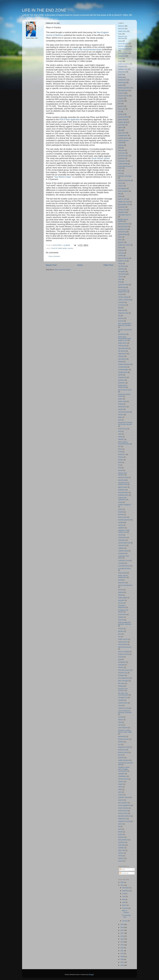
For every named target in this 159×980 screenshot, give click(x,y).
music (120, 705)
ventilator (121, 848)
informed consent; (124, 670)
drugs (120, 61)
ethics (120, 237)
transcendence (123, 840)
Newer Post (51, 265)
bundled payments (124, 520)
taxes (120, 829)
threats (120, 834)
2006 (122, 965)
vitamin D (121, 858)
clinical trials (122, 545)
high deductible (123, 348)
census (121, 535)
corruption (121, 563)
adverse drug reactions (123, 474)
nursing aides (123, 367)
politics (120, 399)
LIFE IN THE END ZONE (44, 10)
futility (120, 196)
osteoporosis (122, 377)
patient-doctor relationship (123, 386)
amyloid (121, 294)
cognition (121, 548)
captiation (121, 528)
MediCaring (122, 287)
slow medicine (123, 803)
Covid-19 (54, 248)
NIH (119, 446)
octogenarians (123, 372)
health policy (122, 31)
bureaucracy (122, 232)
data (120, 308)
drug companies (123, 191)
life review (121, 683)
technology (122, 82)
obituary (121, 720)
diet (119, 316)
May (124, 899)
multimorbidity (123, 164)
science (121, 795)
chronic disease (123, 96)
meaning (121, 253)
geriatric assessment (125, 330)
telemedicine (122, 407)
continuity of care (124, 560)
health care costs (124, 202)
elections (121, 318)
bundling (121, 522)
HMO (120, 434)
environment (122, 614)
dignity (120, 595)
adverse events (123, 477)
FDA (120, 104)
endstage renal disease (123, 611)
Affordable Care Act (125, 215)
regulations (122, 212)
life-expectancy (123, 90)
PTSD (120, 452)
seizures (121, 800)
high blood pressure (125, 647)
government (122, 133)
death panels (122, 573)
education (121, 600)
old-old (120, 725)
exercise (121, 321)
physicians (122, 72)
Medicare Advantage (125, 176)
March (124, 905)
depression (122, 583)
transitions (122, 842)
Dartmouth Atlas (123, 285)
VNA (120, 468)
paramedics (122, 736)
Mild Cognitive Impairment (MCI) (124, 443)
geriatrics (121, 242)
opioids (121, 375)
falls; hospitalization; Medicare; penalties (125, 324)
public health (122, 401)
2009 (122, 956)
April (124, 902)
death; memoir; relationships (123, 576)
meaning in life (123, 161)
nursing (121, 717)
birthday (121, 514)
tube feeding (122, 274)
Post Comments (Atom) (63, 270)
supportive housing (124, 821)
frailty (120, 34)
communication (123, 117)
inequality (121, 665)
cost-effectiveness (124, 566)
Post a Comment (54, 256)
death (120, 74)
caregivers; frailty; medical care (124, 531)
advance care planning (123, 37)
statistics (121, 145)
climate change (123, 297)
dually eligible (123, 598)
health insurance (124, 64)
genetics (121, 631)
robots (120, 787)
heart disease (123, 644)
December (126, 888)
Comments (124, 873)
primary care (122, 210)
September (126, 891)
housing (121, 657)
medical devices (123, 138)
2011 (122, 951)
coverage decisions (125, 568)
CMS (120, 282)
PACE (120, 449)
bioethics (121, 106)
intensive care (123, 673)
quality (120, 85)
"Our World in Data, (62, 177)
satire (120, 792)
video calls (122, 850)
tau (119, 826)
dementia (121, 29)
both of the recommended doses (87, 50)
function (121, 629)
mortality (121, 101)
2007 (122, 962)
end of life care (123, 44)
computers (122, 553)
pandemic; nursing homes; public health (125, 731)
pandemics (122, 383)
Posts (122, 869)
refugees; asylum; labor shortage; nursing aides (124, 769)
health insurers (123, 639)
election (121, 603)
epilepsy (121, 617)
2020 (122, 924)
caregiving (122, 56)
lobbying (121, 686)
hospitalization (123, 135)
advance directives (124, 180)
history (120, 248)
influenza (121, 356)
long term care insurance (123, 690)
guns (120, 634)
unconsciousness (124, 412)
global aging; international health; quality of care (125, 339)
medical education (124, 364)
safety (120, 789)
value (120, 279)
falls (119, 194)
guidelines (122, 158)
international (122, 359)
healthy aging (123, 122)
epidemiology (123, 234)
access (120, 470)
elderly (120, 77)
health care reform (124, 245)
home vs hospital (124, 652)
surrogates (122, 271)
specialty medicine (124, 816)
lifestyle (121, 362)
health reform (123, 343)
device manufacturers (125, 585)
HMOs (120, 437)
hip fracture (122, 351)
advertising (122, 480)
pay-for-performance (125, 390)
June (124, 896)
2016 (122, 936)
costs (120, 59)
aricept (120, 502)
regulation (121, 774)
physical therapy (124, 258)
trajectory (121, 837)
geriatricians (122, 334)
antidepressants (123, 495)
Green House (123, 429)
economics (122, 153)
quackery (121, 758)
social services (123, 813)
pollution (121, 742)
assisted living (123, 229)
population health (124, 747)
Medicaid (121, 114)
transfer (121, 409)
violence (121, 853)
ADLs (120, 171)
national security (124, 708)
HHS (120, 431)
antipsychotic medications (122, 499)
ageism (121, 127)
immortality (122, 125)
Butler (120, 417)
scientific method (124, 797)
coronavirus (122, 305)
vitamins (121, 415)
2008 (122, 959)
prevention (122, 207)
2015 (122, 939)
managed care (123, 697)
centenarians (122, 537)
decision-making (124, 46)
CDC (120, 420)
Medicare (121, 26)
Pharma (121, 457)
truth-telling (122, 845)
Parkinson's (122, 454)
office (120, 722)
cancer (120, 183)
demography (122, 188)
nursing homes (123, 53)
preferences (122, 750)
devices (121, 590)
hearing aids (122, 346)
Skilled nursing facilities (123, 220)
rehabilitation (122, 776)
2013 (122, 945)
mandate (121, 700)
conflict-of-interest (124, 300)
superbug (121, 269)
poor (120, 744)
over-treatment (123, 728)
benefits (121, 512)
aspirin (120, 509)
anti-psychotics (123, 226)
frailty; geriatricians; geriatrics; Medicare (125, 623)
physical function (124, 739)
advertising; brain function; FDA (124, 484)
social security (123, 811)
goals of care (122, 199)
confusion (121, 302)
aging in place (123, 487)
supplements (122, 819)
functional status (124, 156)
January (125, 921)
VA (119, 465)
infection (121, 667)
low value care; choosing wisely (123, 694)
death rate (122, 310)
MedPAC (121, 439)
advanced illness (124, 224)
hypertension (122, 354)
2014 (122, 942)
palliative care (123, 69)
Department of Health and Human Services (125, 423)
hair (119, 637)
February (125, 908)
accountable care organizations (124, 291)
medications (122, 80)
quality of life (122, 261)
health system (63, 248)
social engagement (124, 805)
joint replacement (124, 678)
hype (120, 659)
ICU (119, 112)
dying (120, 41)
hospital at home (124, 654)
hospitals (121, 67)
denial (120, 580)
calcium (121, 525)
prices (120, 755)
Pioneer (121, 460)
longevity (121, 250)
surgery (121, 404)
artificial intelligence (125, 505)
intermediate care (124, 204)
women (121, 861)
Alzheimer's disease (125, 49)
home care (122, 109)
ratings (120, 263)
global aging (122, 120)
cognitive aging (123, 551)
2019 (122, 927)
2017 (122, 933)
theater (120, 832)
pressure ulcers (123, 752)
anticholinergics (123, 492)
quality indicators (124, 760)
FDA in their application (70, 120)
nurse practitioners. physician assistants (125, 712)
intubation (121, 675)
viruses (121, 856)
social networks (123, 808)
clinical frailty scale (124, 543)
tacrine (120, 824)
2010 (122, 954)
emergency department (122, 606)
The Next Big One (126, 916)
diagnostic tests (123, 313)
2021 (122, 885)
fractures (121, 620)
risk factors (122, 266)
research (121, 782)
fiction (120, 240)
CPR (120, 173)
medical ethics (123, 703)
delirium (121, 186)
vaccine (71, 248)
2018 (122, 930)
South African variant (100, 158)
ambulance (122, 490)
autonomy (121, 150)
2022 (122, 882)
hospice (121, 98)
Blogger (91, 975)
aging (120, 130)
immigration (122, 662)
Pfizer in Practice (125, 911)
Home (80, 265)
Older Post (108, 265)
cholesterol (122, 540)
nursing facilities (123, 370)
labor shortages (123, 681)
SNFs (120, 462)
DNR (120, 148)
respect (121, 784)
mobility (121, 256)
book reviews (123, 517)
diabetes (121, 592)
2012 (122, 948)
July (124, 894)
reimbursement (123, 779)
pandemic (121, 380)
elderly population (124, 88)
